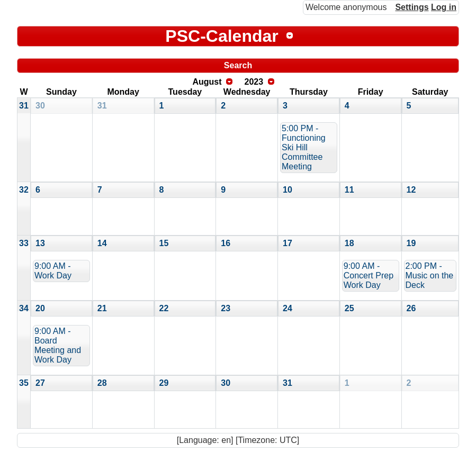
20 (40, 308)
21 (102, 308)
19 (411, 243)
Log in (444, 7)
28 (102, 383)
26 (411, 308)
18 (349, 243)
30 (40, 106)
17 (288, 243)
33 (24, 243)
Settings (412, 7)
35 (24, 383)
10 (288, 190)
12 (411, 190)
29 (164, 383)
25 (349, 308)
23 (226, 308)
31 (24, 106)
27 (40, 383)
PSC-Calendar (222, 36)
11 (349, 190)
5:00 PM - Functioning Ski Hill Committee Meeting (304, 147)
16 (226, 243)
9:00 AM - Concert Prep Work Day (369, 275)
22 (164, 308)
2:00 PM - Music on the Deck (430, 275)
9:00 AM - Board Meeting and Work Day (58, 345)
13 (40, 243)
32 (24, 190)
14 (102, 243)
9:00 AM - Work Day (53, 271)
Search (238, 65)
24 (288, 308)
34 (24, 308)
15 (164, 243)
